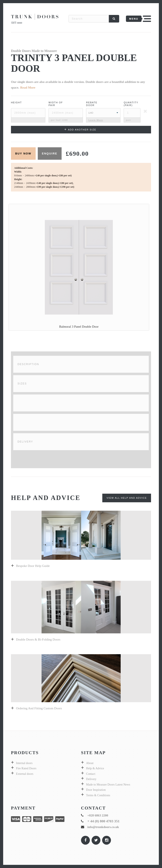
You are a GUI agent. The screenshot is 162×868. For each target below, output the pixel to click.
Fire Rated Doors (26, 768)
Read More (28, 88)
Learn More (96, 120)
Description (28, 364)
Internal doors (24, 763)
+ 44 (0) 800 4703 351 (103, 821)
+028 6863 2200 (98, 815)
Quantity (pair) (131, 104)
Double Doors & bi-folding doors (38, 639)
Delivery (25, 442)
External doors (25, 774)
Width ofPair (56, 104)
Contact (91, 774)
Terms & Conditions (98, 795)
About (90, 763)
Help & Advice (95, 768)
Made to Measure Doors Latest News (108, 785)
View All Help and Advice (127, 498)
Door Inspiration (96, 790)
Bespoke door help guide (33, 566)
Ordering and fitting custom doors (39, 708)
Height (16, 102)
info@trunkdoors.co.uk (103, 827)
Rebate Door (92, 104)
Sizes (22, 384)
